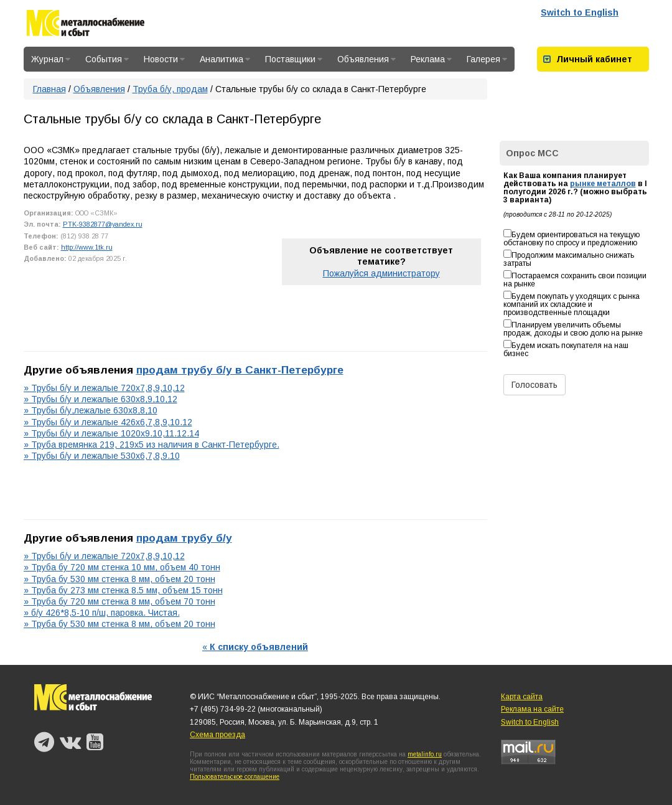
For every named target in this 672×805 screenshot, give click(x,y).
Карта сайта (522, 697)
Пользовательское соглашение (235, 777)
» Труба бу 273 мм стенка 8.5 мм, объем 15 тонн (123, 590)
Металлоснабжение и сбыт (86, 25)
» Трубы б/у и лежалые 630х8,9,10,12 (100, 399)
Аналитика (225, 59)
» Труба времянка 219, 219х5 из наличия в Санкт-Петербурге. (152, 445)
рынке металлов (603, 184)
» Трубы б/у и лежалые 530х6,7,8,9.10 (102, 456)
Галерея (487, 59)
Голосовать (534, 385)
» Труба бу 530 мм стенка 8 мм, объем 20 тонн (119, 579)
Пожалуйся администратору (381, 273)
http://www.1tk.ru (87, 247)
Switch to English (580, 12)
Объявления (366, 59)
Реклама (431, 59)
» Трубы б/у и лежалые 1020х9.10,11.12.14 (111, 433)
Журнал (51, 59)
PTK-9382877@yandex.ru (103, 224)
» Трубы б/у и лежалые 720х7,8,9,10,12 (104, 388)
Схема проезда (217, 735)
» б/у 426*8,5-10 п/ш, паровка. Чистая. (102, 613)
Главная (49, 89)
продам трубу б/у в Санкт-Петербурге (240, 370)
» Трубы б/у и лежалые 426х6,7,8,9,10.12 (108, 422)
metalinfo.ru (425, 754)
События (107, 59)
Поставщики (294, 59)
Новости (164, 59)
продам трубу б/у (184, 538)
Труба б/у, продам (170, 89)
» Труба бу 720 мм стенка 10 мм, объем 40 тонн (122, 567)
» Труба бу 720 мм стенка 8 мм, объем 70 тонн (119, 601)
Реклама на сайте (532, 709)
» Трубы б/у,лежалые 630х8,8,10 (91, 410)
